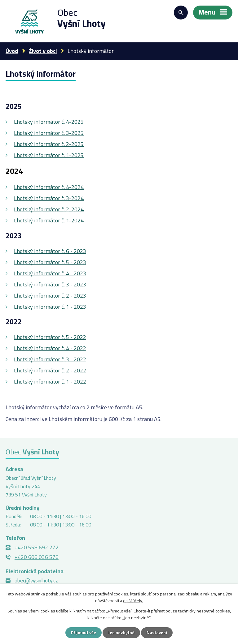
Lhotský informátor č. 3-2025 (49, 133)
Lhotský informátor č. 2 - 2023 (50, 296)
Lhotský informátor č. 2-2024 (49, 209)
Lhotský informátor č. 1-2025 (49, 155)
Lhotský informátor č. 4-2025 (49, 122)
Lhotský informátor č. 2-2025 (49, 144)
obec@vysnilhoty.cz (36, 581)
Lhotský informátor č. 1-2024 (49, 220)
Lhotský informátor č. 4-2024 (49, 187)
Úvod (12, 51)
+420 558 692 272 (37, 547)
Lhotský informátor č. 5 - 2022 (50, 337)
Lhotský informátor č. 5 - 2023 (50, 262)
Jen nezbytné (121, 633)
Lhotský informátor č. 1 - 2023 (50, 307)
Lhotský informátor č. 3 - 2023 (50, 284)
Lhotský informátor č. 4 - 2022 (50, 348)
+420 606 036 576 (37, 557)
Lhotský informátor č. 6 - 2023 (50, 251)
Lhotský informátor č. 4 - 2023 (50, 273)
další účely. (133, 601)
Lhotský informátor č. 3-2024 (49, 198)
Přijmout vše (84, 633)
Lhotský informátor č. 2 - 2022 (50, 370)
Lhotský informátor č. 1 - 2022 (50, 382)
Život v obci (43, 51)
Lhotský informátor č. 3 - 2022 (50, 359)
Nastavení (157, 633)
